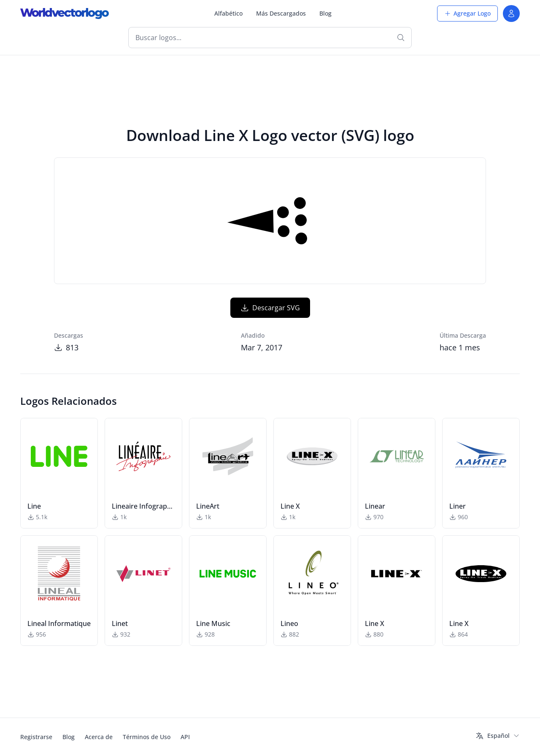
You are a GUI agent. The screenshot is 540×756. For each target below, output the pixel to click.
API (185, 737)
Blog (325, 13)
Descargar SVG (270, 308)
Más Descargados (281, 13)
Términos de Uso (147, 737)
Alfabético (228, 13)
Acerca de (99, 737)
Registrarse (36, 737)
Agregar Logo (467, 13)
